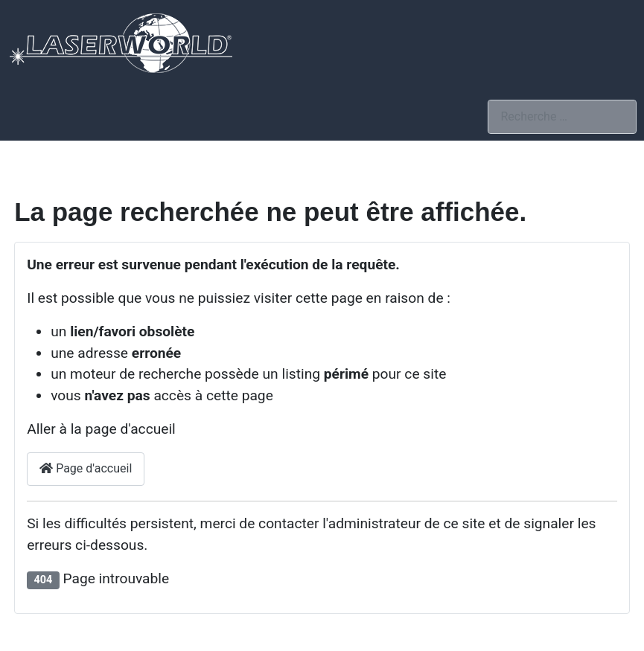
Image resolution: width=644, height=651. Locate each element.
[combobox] (562, 116)
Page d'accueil (86, 468)
